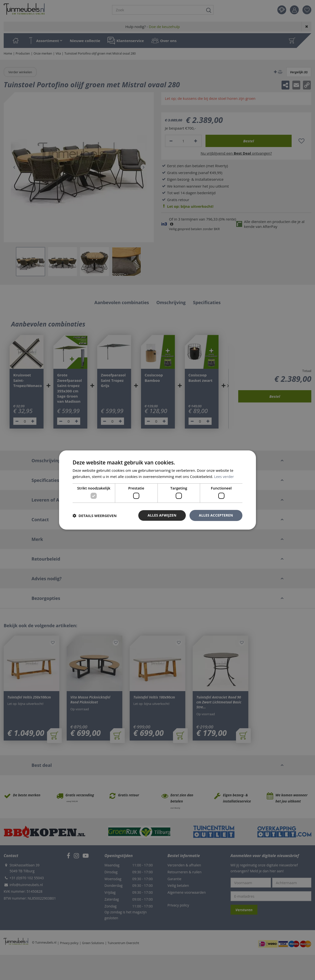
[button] (95, 516)
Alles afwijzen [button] (162, 515)
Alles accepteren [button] (216, 515)
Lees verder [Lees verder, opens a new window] (224, 476)
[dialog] (157, 490)
